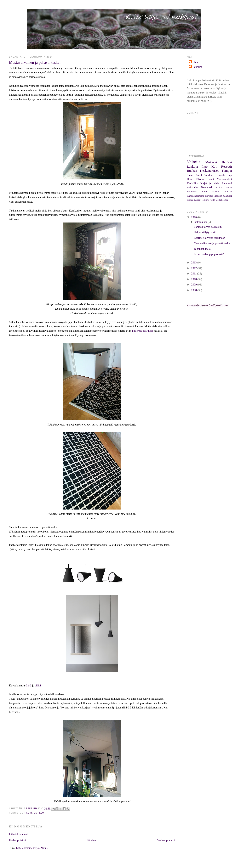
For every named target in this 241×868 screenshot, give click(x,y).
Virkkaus (209, 175)
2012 (194, 268)
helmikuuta (201, 222)
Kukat (219, 188)
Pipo (205, 167)
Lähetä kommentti (19, 834)
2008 (194, 290)
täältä (29, 685)
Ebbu (196, 62)
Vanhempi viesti (166, 840)
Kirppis (209, 196)
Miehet (216, 192)
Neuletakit (207, 187)
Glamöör (228, 196)
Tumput (227, 171)
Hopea (190, 200)
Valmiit (193, 162)
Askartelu (192, 187)
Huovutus (192, 192)
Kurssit (198, 200)
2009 (194, 285)
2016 (194, 217)
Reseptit (227, 167)
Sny (230, 175)
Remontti (227, 183)
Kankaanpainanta (195, 196)
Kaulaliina (193, 183)
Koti (29, 813)
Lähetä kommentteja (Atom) (32, 848)
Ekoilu (200, 179)
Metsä (225, 200)
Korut (199, 175)
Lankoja (192, 167)
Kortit (212, 200)
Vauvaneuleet (224, 179)
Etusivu (92, 840)
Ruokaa (192, 171)
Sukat (190, 175)
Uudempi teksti (18, 840)
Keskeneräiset (209, 171)
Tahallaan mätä (202, 249)
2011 (194, 273)
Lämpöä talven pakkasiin (208, 227)
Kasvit (210, 179)
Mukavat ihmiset (219, 162)
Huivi (190, 179)
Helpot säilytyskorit (205, 232)
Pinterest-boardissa (143, 331)
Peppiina (198, 67)
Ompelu (39, 813)
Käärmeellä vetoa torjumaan (209, 238)
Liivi (204, 192)
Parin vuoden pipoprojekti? (209, 254)
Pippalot (218, 196)
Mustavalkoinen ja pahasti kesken (212, 243)
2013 (194, 262)
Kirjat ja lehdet (210, 183)
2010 (194, 279)
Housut (228, 192)
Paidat (229, 188)
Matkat (219, 200)
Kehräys (205, 200)
